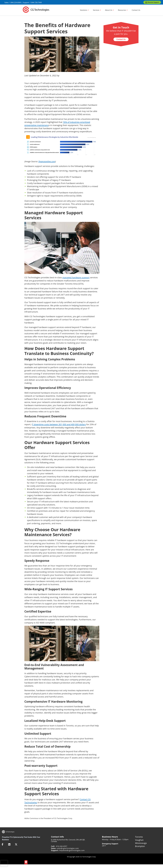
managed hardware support (76, 277)
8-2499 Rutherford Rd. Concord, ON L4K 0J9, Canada (68, 841)
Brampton (140, 846)
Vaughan (139, 840)
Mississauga (141, 843)
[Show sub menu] (88, 10)
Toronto (139, 837)
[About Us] (109, 10)
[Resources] (123, 10)
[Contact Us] (136, 10)
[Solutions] (84, 10)
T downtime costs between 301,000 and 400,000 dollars (59, 424)
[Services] (97, 10)
